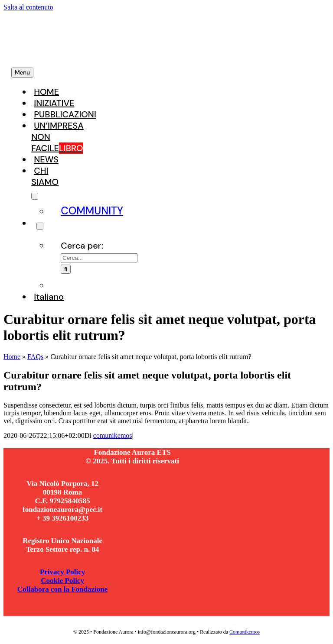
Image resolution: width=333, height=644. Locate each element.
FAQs (35, 357)
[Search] (34, 223)
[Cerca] (66, 269)
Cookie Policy (62, 581)
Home (12, 357)
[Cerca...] (99, 258)
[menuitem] (49, 297)
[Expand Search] (40, 226)
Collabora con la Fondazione (62, 589)
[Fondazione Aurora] (118, 54)
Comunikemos (245, 632)
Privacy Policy (62, 572)
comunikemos (113, 435)
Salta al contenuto (28, 7)
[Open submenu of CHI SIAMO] (35, 196)
